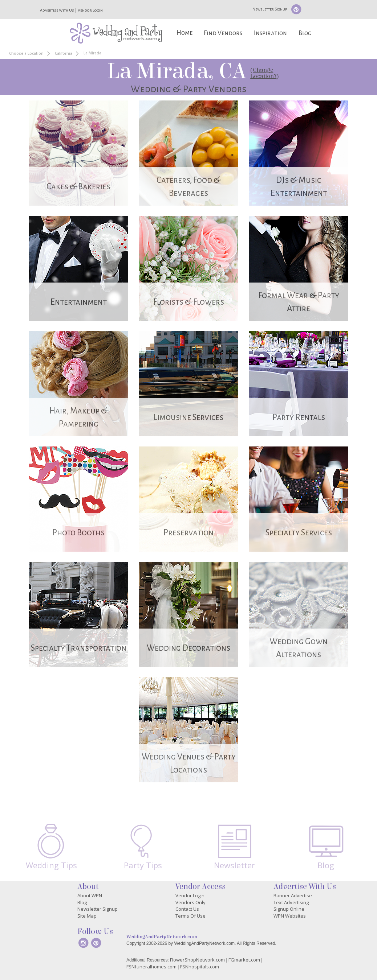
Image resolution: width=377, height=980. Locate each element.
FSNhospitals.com (200, 967)
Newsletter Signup (270, 9)
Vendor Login (90, 10)
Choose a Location (26, 53)
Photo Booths (78, 533)
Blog (305, 33)
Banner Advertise (293, 895)
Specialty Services (299, 533)
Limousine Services (188, 417)
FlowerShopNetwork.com (197, 960)
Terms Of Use (190, 916)
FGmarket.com (244, 960)
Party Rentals (299, 417)
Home (185, 33)
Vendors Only (190, 902)
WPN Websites (290, 916)
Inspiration (270, 33)
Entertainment (79, 302)
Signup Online (289, 909)
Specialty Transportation (79, 648)
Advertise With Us (57, 10)
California (64, 53)
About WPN (90, 895)
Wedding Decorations (188, 648)
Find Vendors (223, 33)
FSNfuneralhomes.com (151, 967)
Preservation (188, 533)
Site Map (87, 916)
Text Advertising (291, 902)
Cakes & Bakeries (78, 187)
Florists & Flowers (189, 302)
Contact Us (187, 909)
